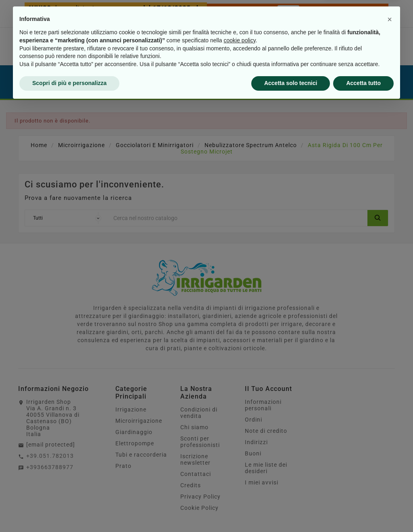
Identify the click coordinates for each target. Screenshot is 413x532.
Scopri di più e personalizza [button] (69, 510)
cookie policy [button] (240, 467)
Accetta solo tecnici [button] (291, 510)
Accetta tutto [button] (363, 510)
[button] (390, 446)
